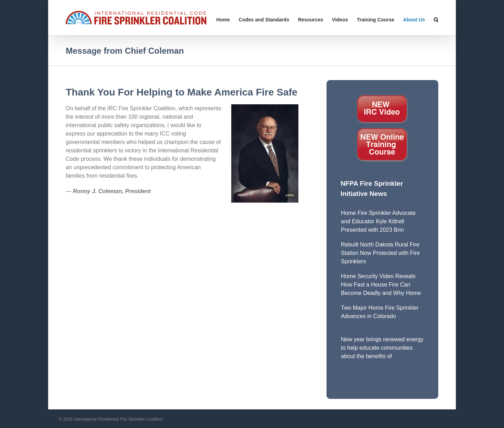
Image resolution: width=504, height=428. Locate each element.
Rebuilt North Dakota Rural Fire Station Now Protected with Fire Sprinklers (380, 253)
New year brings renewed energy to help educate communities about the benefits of (382, 348)
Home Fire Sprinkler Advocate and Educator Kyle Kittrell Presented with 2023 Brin (378, 221)
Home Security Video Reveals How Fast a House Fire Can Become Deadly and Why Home (381, 285)
